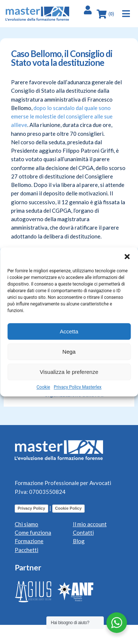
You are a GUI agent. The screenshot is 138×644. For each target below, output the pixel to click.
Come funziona (33, 532)
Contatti (83, 532)
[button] (127, 256)
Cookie (43, 387)
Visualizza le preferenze (69, 372)
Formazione (29, 541)
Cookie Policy (68, 508)
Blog (79, 541)
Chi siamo (26, 524)
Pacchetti (26, 550)
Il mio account (90, 524)
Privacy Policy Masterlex (78, 387)
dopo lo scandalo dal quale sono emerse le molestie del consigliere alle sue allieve (62, 116)
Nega (69, 352)
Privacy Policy (31, 508)
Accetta (69, 331)
